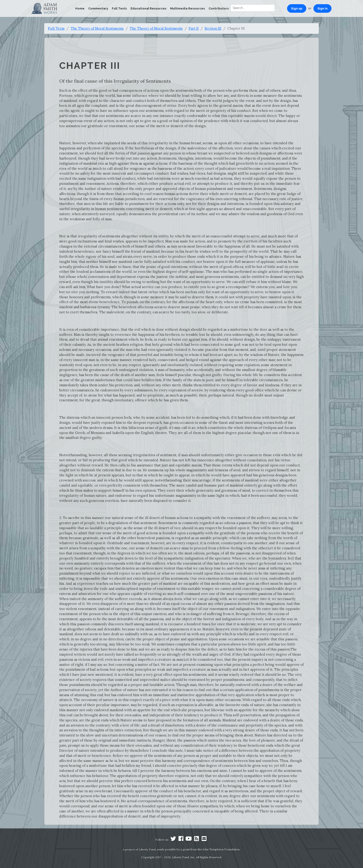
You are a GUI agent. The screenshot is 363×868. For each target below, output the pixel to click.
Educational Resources (149, 8)
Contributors (219, 8)
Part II (194, 28)
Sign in (322, 8)
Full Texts (119, 8)
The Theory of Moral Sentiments (97, 28)
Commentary (98, 8)
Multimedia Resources (188, 8)
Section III (213, 28)
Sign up (297, 8)
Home (80, 8)
